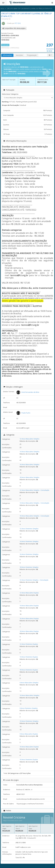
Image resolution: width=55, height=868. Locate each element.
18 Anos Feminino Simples (29, 567)
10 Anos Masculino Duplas (29, 747)
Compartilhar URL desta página (14, 28)
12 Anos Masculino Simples (29, 439)
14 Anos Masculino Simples (29, 452)
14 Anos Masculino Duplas (29, 606)
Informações (7, 55)
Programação (32, 55)
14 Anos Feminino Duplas (29, 657)
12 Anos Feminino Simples (29, 529)
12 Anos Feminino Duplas (29, 644)
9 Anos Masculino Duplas (29, 734)
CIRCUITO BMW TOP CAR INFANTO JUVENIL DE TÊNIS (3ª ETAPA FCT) (29, 9)
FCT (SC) (18, 23)
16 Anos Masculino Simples (29, 465)
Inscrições (19, 55)
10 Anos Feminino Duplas (29, 759)
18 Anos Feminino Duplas (29, 670)
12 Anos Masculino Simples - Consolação (34, 490)
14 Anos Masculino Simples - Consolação (34, 503)
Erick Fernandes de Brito (30, 392)
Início (2, 9)
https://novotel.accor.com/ (13, 821)
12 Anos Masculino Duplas (29, 593)
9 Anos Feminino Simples (29, 708)
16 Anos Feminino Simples (29, 554)
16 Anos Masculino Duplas (29, 618)
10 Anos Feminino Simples (29, 721)
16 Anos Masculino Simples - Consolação (34, 516)
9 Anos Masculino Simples (29, 683)
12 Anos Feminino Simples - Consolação (34, 580)
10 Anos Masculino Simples (29, 695)
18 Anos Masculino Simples (29, 477)
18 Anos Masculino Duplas (29, 631)
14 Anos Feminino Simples (29, 541)
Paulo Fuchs (26, 413)
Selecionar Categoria (10, 94)
